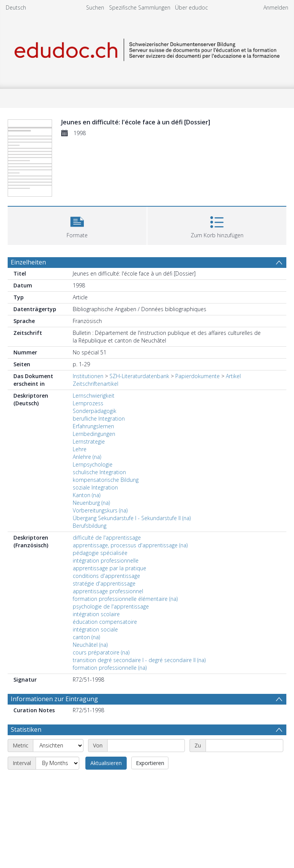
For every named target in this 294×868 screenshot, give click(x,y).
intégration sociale (95, 629)
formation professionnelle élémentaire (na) (125, 599)
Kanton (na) (87, 495)
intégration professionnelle (106, 560)
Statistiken (26, 729)
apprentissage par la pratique (109, 568)
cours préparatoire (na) (101, 652)
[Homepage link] (147, 48)
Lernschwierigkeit (94, 396)
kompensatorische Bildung (106, 480)
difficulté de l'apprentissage (107, 538)
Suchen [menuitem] (95, 7)
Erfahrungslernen (93, 426)
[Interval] (57, 763)
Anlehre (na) (87, 457)
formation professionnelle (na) (110, 668)
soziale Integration (95, 487)
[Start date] (146, 746)
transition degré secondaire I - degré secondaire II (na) (139, 660)
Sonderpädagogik (95, 411)
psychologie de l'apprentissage (111, 606)
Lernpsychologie (93, 464)
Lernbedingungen (94, 434)
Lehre (80, 449)
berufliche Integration (99, 418)
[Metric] (58, 746)
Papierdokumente (198, 376)
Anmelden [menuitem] (276, 7)
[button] (77, 225)
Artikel (233, 376)
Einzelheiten (28, 262)
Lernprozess (88, 403)
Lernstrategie (89, 441)
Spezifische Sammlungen (140, 7)
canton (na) (86, 637)
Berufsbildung (90, 526)
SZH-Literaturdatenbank (139, 376)
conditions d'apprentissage (106, 576)
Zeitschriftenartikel (96, 384)
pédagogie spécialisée (100, 553)
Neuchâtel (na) (90, 645)
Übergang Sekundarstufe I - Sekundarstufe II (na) (132, 518)
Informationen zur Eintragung (54, 699)
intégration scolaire (96, 614)
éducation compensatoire (105, 622)
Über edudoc (191, 7)
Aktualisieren (106, 763)
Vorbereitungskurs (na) (100, 510)
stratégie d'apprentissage (104, 583)
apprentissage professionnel (108, 591)
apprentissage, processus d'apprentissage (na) (130, 545)
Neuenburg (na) (91, 503)
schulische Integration (99, 472)
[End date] (244, 746)
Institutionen (88, 376)
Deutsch (16, 7)
